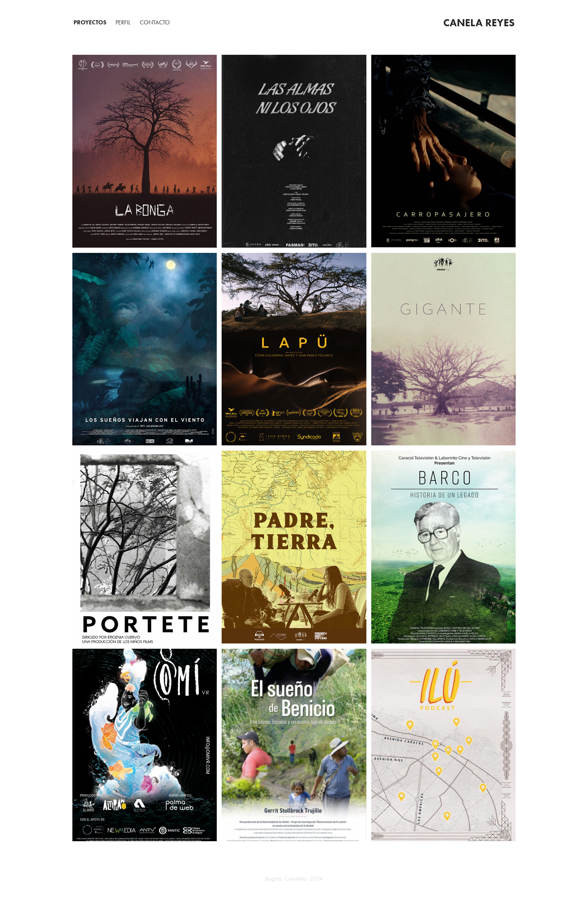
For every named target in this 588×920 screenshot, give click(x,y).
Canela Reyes (479, 23)
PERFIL (123, 22)
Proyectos (90, 22)
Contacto (155, 22)
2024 (315, 879)
